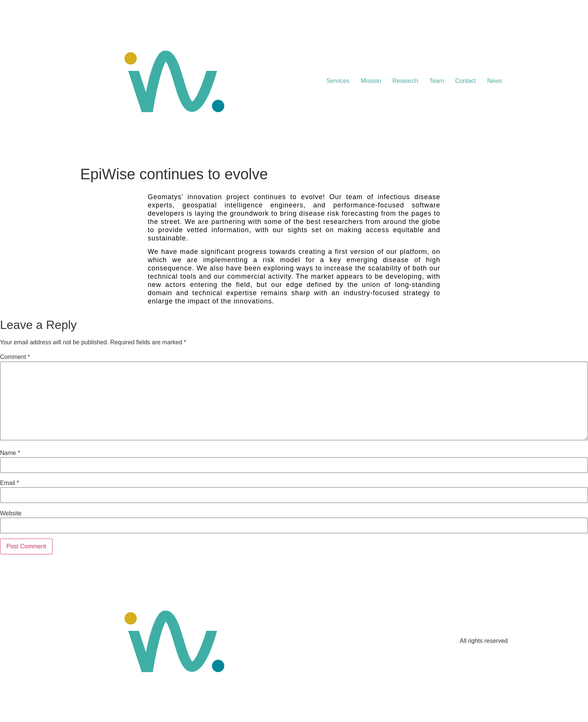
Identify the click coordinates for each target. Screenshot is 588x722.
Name (10, 453)
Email (10, 483)
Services (338, 81)
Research (405, 81)
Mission (371, 81)
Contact (466, 81)
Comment (15, 357)
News (495, 81)
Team (437, 81)
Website (11, 513)
